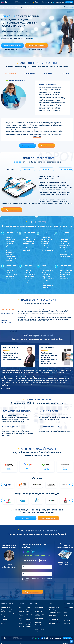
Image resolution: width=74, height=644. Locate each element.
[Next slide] (71, 485)
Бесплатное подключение (12, 45)
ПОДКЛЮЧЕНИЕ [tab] (9, 169)
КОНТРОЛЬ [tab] (46, 169)
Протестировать (12, 210)
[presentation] (33, 586)
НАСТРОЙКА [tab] (28, 169)
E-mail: (24, 571)
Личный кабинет (65, 7)
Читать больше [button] (5, 388)
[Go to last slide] (3, 485)
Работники (48, 74)
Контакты (56, 7)
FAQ (46, 7)
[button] (4, 7)
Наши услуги (6, 317)
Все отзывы (26, 518)
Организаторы (10, 74)
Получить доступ (27, 146)
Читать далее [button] (37, 137)
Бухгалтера (65, 74)
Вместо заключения (6, 322)
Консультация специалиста (36, 45)
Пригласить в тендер (48, 518)
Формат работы (7, 313)
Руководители (30, 74)
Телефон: (25, 564)
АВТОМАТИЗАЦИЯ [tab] (66, 169)
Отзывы (38, 7)
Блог (43, 7)
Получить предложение (32, 592)
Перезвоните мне (46, 146)
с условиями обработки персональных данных (38, 579)
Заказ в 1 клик (69, 2)
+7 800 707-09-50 (60, 2)
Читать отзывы (9, 469)
